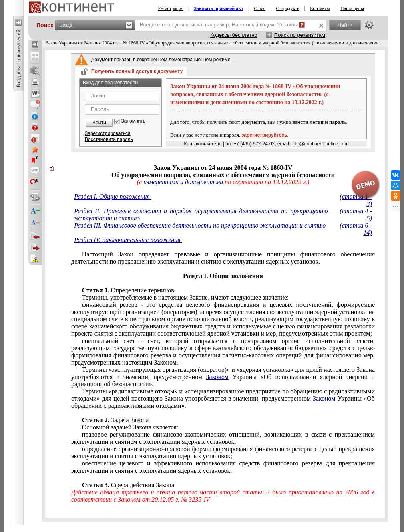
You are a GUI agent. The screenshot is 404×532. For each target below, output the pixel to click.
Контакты (320, 8)
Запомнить (133, 121)
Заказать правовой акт (219, 8)
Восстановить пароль (109, 139)
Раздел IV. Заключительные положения (128, 240)
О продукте (288, 8)
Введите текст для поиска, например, (219, 25)
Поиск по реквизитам (300, 35)
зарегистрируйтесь (265, 135)
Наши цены (352, 8)
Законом (217, 377)
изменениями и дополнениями (183, 182)
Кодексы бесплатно (234, 35)
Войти (99, 123)
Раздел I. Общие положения (113, 196)
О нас (260, 8)
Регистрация (171, 8)
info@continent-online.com (320, 144)
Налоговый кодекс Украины (265, 25)
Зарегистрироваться (108, 133)
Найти (345, 25)
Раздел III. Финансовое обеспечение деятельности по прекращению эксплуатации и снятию (200, 225)
